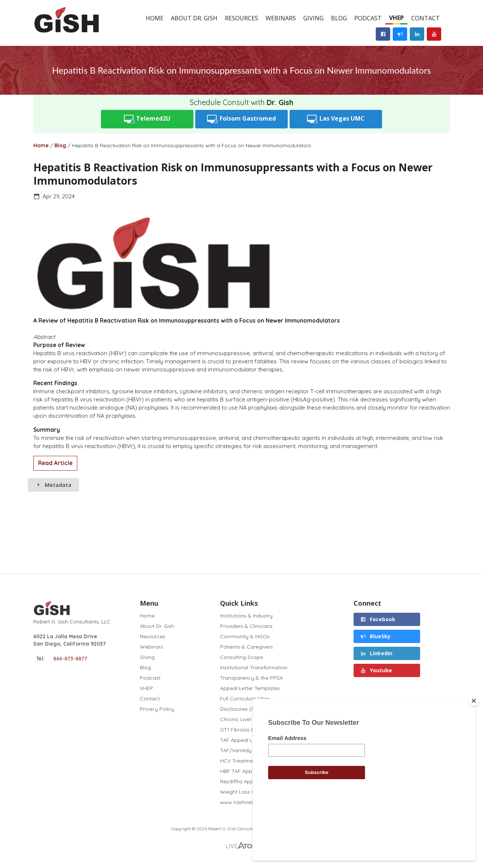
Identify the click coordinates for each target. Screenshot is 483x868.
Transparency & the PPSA (251, 678)
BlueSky (376, 636)
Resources (241, 18)
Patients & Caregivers (246, 647)
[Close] (474, 751)
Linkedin (376, 653)
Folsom (241, 119)
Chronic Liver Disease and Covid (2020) (269, 719)
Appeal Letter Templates (250, 688)
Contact (425, 18)
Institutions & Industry (246, 616)
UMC (336, 119)
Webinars (281, 18)
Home (155, 18)
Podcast (368, 18)
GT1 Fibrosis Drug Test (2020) (256, 730)
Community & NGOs (245, 636)
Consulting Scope (241, 657)
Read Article (55, 463)
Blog (339, 18)
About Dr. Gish (194, 18)
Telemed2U (147, 119)
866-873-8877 (70, 659)
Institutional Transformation (254, 667)
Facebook (378, 619)
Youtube (376, 670)
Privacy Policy (157, 709)
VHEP (396, 18)
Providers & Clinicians (246, 626)
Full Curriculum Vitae (245, 699)
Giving (313, 18)
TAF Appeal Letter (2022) (251, 740)
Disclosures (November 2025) (256, 709)
